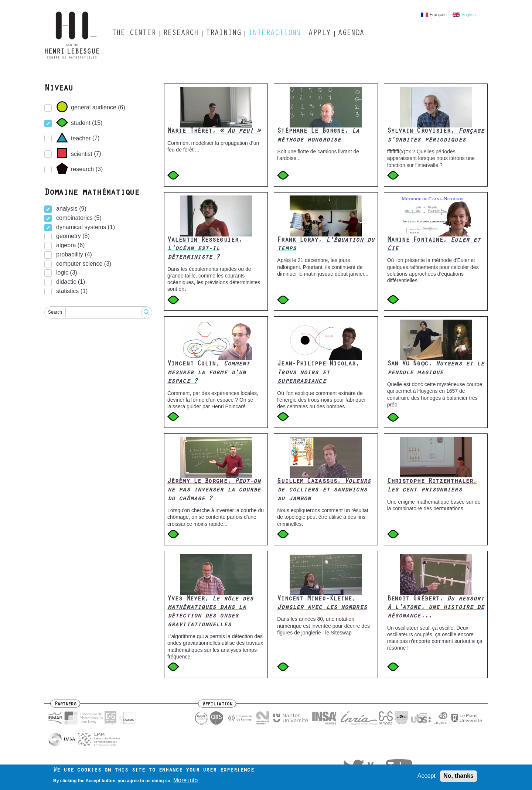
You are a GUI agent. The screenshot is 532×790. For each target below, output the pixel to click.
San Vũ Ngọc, (436, 369)
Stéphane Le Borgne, (318, 136)
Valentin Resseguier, (205, 249)
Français (438, 15)
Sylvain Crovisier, (436, 136)
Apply (319, 34)
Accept (427, 776)
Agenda (351, 34)
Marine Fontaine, (434, 245)
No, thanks (458, 776)
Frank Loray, (326, 245)
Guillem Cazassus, (324, 491)
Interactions (274, 34)
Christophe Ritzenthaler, (432, 486)
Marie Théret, (214, 132)
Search (55, 312)
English (469, 15)
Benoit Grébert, (436, 608)
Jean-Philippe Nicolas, (318, 373)
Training (223, 34)
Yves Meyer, (210, 612)
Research (180, 34)
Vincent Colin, (208, 373)
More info (186, 780)
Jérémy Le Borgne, (214, 491)
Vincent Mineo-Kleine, (322, 604)
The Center (134, 34)
